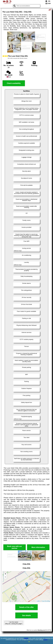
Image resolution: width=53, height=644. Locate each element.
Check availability (14, 83)
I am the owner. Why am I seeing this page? (14, 623)
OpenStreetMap (46, 601)
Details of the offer (26, 607)
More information (38, 547)
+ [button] (5, 574)
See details (26, 615)
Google (26, 638)
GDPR (46, 640)
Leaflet (38, 601)
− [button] (5, 577)
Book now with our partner (14, 547)
